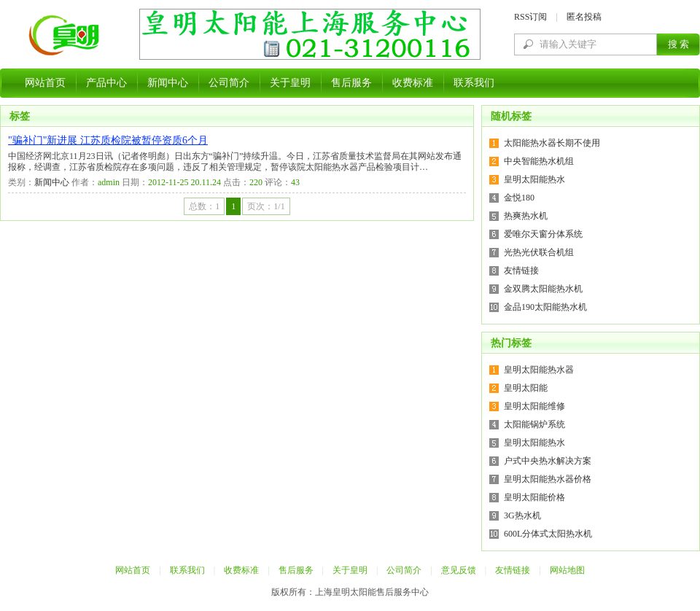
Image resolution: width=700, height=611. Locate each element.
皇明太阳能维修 (534, 406)
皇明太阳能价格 (534, 497)
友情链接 (521, 271)
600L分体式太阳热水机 (548, 534)
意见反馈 (459, 570)
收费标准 (413, 83)
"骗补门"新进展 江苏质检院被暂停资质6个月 (108, 140)
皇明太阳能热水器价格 (548, 479)
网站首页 (45, 83)
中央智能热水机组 (539, 161)
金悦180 (519, 198)
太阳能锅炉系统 (534, 424)
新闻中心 (168, 83)
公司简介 (229, 83)
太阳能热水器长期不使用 (552, 143)
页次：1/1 (266, 206)
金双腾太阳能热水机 (543, 289)
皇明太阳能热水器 (539, 370)
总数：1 (204, 206)
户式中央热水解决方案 (548, 461)
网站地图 (567, 570)
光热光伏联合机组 (539, 252)
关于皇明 (290, 83)
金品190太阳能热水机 (545, 307)
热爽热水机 (526, 216)
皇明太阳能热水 (534, 179)
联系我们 (474, 83)
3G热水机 (522, 515)
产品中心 (106, 83)
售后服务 (351, 83)
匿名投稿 (584, 17)
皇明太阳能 (526, 388)
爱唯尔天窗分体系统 (543, 234)
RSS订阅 (530, 17)
